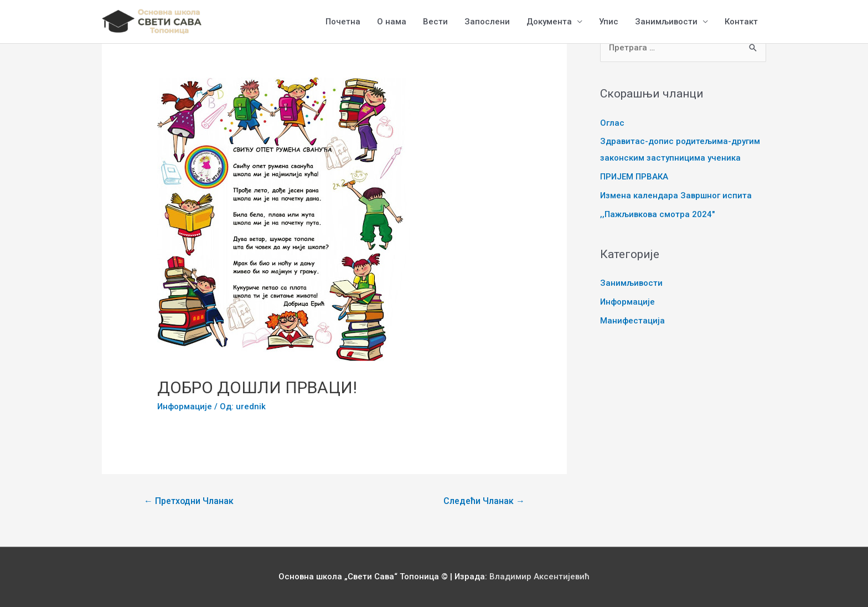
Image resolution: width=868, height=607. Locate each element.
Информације (185, 407)
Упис (609, 22)
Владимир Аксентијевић (539, 577)
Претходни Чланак (189, 501)
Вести (435, 22)
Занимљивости (666, 22)
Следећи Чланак (484, 501)
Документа (549, 22)
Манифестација (632, 321)
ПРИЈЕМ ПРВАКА (634, 177)
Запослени (487, 22)
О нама (392, 22)
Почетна (343, 22)
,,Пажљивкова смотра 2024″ (657, 214)
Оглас (612, 123)
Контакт (741, 22)
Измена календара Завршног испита (676, 196)
